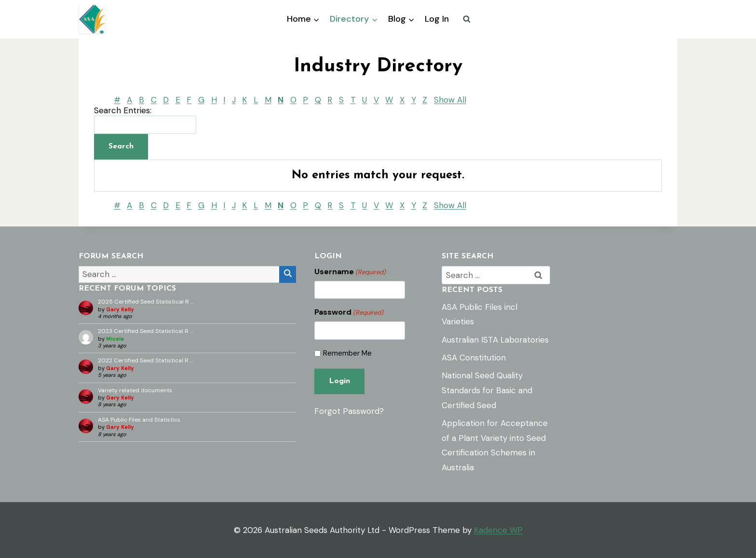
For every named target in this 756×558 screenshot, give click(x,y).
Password (349, 312)
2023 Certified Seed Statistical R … (146, 331)
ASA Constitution (474, 358)
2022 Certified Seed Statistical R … (146, 360)
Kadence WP (498, 530)
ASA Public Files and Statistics (139, 420)
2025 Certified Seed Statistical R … (146, 302)
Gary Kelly (120, 309)
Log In (437, 19)
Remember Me (347, 353)
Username (350, 272)
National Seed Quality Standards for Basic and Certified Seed (487, 390)
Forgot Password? (349, 411)
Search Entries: (123, 110)
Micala (115, 339)
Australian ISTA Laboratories (495, 340)
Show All (450, 100)
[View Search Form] (467, 19)
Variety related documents (135, 390)
